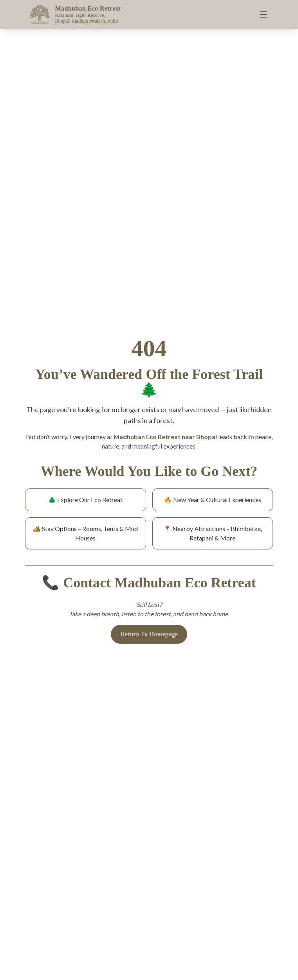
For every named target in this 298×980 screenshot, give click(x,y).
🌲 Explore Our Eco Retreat (85, 500)
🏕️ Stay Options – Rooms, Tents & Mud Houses (85, 533)
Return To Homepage (149, 634)
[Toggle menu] (264, 14)
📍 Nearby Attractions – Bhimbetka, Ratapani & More (213, 533)
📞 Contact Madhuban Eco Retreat (149, 583)
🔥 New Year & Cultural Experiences (213, 500)
